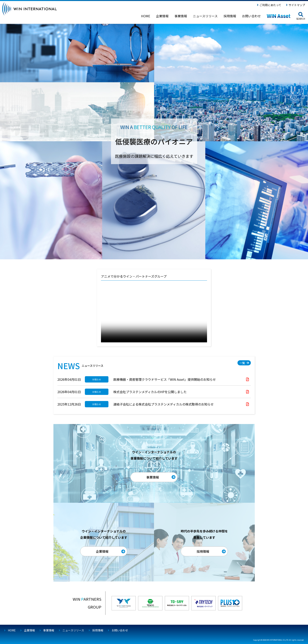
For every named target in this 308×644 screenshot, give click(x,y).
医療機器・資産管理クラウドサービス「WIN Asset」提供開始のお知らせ (165, 379)
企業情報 (102, 551)
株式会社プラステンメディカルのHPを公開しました (150, 392)
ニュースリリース (73, 630)
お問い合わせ (120, 630)
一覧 (242, 363)
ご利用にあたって (270, 5)
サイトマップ (297, 5)
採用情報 (203, 551)
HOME (12, 630)
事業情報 (153, 477)
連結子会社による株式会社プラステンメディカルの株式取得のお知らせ (164, 404)
